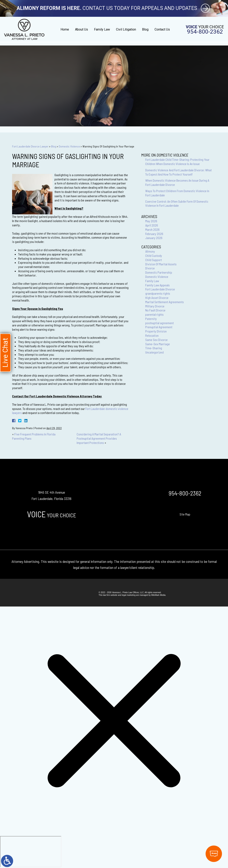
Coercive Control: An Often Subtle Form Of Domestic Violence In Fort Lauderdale (177, 203)
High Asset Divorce (157, 298)
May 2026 (151, 221)
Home (65, 29)
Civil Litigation (126, 29)
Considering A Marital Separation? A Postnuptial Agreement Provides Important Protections (99, 438)
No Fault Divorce (155, 310)
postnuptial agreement (159, 323)
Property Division (156, 331)
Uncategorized (154, 352)
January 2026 (154, 238)
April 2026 (152, 225)
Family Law (102, 29)
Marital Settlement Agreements (165, 302)
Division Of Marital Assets (161, 264)
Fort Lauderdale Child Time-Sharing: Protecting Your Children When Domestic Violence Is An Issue (177, 162)
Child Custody (154, 256)
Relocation (152, 335)
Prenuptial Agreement (159, 327)
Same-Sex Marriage (158, 344)
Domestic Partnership (159, 272)
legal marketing (129, 595)
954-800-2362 (205, 32)
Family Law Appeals (157, 285)
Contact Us (162, 29)
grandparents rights (158, 293)
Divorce (150, 268)
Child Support (154, 260)
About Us (82, 29)
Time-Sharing (154, 348)
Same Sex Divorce (156, 340)
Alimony (150, 251)
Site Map (185, 514)
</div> (31, 852)
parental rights (154, 314)
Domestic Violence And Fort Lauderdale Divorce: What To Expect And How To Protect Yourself (178, 172)
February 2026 (154, 234)
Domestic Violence (69, 146)
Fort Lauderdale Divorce (160, 289)
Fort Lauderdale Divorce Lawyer (30, 146)
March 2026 (152, 229)
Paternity (151, 319)
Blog (145, 29)
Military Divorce (155, 306)
